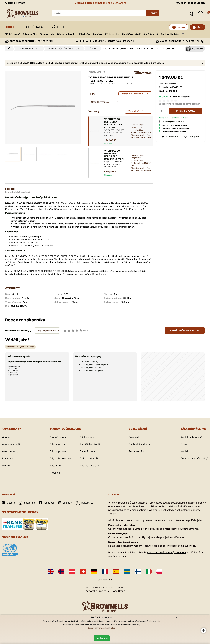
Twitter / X (84, 503)
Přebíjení (98, 34)
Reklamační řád (137, 451)
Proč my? (134, 437)
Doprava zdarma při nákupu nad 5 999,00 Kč (101, 3)
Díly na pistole (47, 34)
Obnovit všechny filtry (133, 94)
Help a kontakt (15, 3)
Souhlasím (102, 638)
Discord (8, 503)
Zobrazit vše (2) (136, 111)
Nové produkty (10, 451)
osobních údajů (109, 628)
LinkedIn (65, 503)
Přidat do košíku (186, 111)
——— (183, 34)
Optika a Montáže (170, 34)
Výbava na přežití (90, 466)
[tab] (20, 347)
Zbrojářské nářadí (131, 34)
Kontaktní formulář (191, 437)
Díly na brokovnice (67, 34)
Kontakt (185, 451)
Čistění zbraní (151, 34)
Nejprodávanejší (11, 444)
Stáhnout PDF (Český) (91, 368)
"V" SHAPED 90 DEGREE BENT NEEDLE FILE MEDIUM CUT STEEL (115, 159)
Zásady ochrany (95, 628)
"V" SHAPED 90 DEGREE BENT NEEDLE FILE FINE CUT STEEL (115, 127)
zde (158, 621)
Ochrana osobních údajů (195, 458)
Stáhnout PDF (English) (92, 371)
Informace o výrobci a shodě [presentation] (20, 347)
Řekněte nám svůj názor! (185, 331)
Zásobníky (85, 34)
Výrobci (58, 27)
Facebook (46, 503)
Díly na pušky (30, 34)
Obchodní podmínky (140, 444)
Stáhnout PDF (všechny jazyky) (95, 365)
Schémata (34, 27)
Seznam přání (201, 13)
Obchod (11, 27)
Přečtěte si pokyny (90, 362)
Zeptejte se (192, 137)
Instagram (27, 503)
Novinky (6, 466)
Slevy (200, 27)
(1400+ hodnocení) (114, 41)
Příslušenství (112, 34)
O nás (184, 444)
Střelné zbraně (12, 34)
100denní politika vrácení (191, 3)
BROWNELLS (97, 72)
